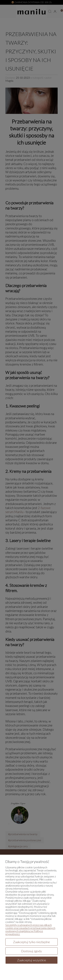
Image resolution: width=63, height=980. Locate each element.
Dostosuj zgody (32, 951)
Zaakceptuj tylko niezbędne (32, 942)
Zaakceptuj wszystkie (32, 960)
